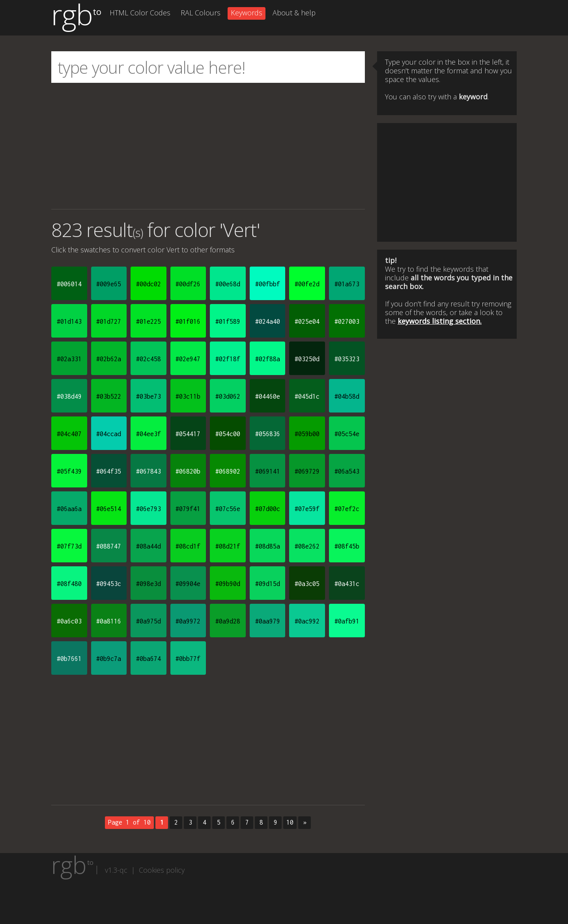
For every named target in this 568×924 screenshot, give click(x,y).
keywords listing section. (440, 321)
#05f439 (69, 471)
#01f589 (228, 321)
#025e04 (307, 321)
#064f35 (109, 471)
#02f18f (228, 359)
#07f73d (69, 546)
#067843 (149, 471)
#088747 (109, 546)
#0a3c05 (307, 584)
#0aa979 (268, 621)
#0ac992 (307, 621)
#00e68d (228, 284)
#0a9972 (188, 621)
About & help (294, 13)
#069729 (307, 471)
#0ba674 (149, 659)
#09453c (109, 584)
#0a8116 (109, 621)
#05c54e (347, 434)
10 (290, 822)
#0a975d (149, 621)
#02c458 (149, 359)
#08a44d (149, 546)
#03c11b (188, 396)
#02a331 (69, 359)
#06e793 (149, 509)
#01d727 (109, 321)
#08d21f (228, 546)
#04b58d (347, 396)
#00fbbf (268, 284)
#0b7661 (69, 659)
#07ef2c (347, 509)
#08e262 (307, 546)
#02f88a (268, 359)
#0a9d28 (228, 621)
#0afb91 (347, 621)
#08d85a (268, 546)
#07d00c (268, 509)
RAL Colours (201, 13)
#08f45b (347, 546)
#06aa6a (69, 509)
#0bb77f (188, 659)
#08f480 (69, 584)
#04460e (268, 396)
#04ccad (109, 434)
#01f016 (188, 321)
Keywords (247, 13)
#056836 (268, 434)
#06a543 (347, 471)
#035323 (347, 359)
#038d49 (69, 396)
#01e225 (149, 321)
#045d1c (307, 396)
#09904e (188, 584)
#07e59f (307, 509)
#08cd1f (188, 546)
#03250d (307, 359)
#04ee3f (149, 434)
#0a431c (347, 584)
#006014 (69, 284)
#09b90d (228, 584)
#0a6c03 (69, 621)
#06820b (188, 471)
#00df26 (188, 284)
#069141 (268, 471)
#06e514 (109, 509)
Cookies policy (162, 870)
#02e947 (188, 359)
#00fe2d (307, 284)
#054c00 (228, 434)
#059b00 (307, 434)
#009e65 (109, 284)
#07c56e (228, 509)
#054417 (188, 434)
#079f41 (188, 509)
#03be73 (149, 396)
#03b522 (109, 396)
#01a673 (347, 284)
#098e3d (149, 584)
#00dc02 (149, 284)
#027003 (347, 321)
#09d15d (268, 584)
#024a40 (268, 321)
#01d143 (69, 321)
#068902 (228, 471)
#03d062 (228, 396)
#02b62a (109, 359)
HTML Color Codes (140, 13)
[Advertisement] (208, 146)
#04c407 (69, 434)
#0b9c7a (109, 659)
